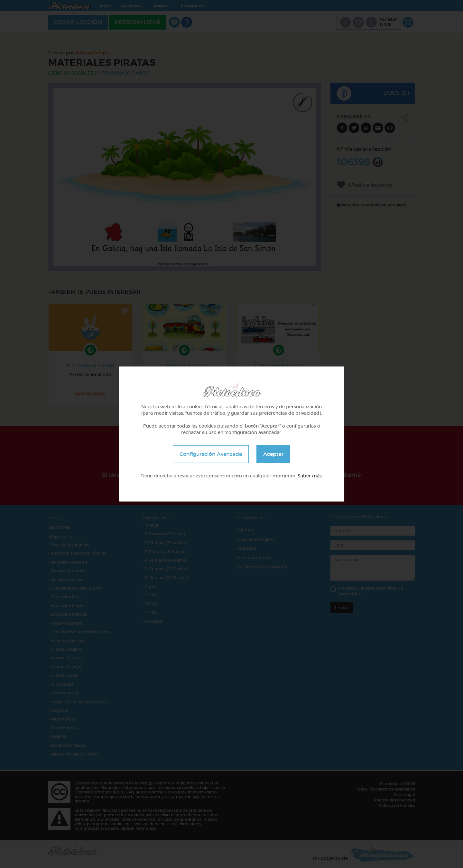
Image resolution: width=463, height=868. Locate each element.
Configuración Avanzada (211, 454)
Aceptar (273, 454)
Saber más (310, 476)
